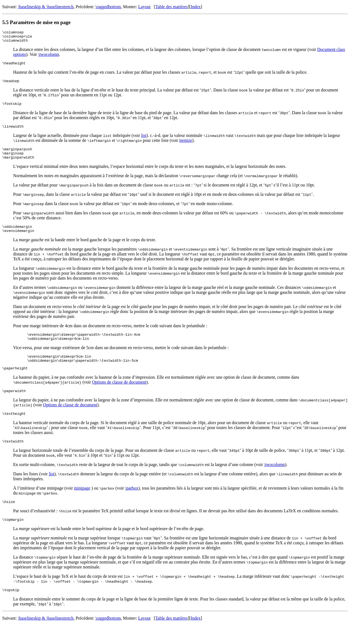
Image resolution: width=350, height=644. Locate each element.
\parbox (132, 504)
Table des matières (172, 7)
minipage (82, 504)
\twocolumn (48, 57)
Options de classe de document (119, 396)
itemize (186, 146)
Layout (144, 7)
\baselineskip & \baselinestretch (46, 7)
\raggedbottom (108, 7)
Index (196, 7)
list (144, 141)
